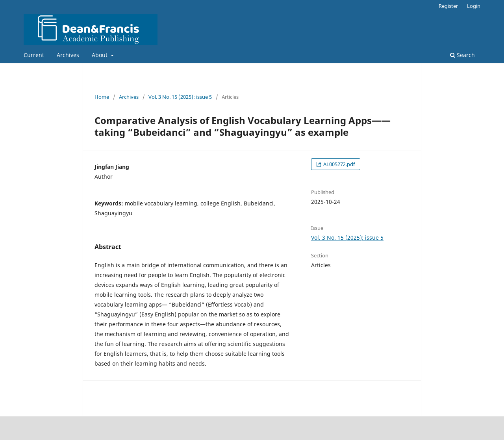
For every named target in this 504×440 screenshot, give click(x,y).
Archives (68, 55)
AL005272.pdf (338, 164)
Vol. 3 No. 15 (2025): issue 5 (180, 97)
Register (448, 6)
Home (102, 97)
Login (474, 6)
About (100, 55)
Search (462, 55)
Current (34, 55)
